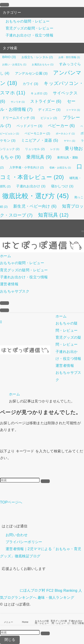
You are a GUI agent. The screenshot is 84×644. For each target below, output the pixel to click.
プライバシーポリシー (24, 542)
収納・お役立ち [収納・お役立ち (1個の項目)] (60, 168)
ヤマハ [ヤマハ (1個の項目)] (70, 141)
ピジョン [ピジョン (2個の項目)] (49, 118)
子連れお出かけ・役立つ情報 (29, 35)
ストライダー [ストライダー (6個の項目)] (46, 101)
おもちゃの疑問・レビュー (28, 21)
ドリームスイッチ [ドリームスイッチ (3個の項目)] (19, 118)
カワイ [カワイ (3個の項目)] (30, 84)
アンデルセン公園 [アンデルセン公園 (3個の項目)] (31, 73)
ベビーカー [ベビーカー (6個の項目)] (61, 126)
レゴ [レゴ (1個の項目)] (55, 149)
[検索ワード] (20, 480)
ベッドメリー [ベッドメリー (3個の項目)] (29, 126)
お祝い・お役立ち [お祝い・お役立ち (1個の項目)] (14, 64)
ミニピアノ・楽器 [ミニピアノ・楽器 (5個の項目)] (40, 140)
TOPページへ (11, 502)
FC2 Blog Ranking (62, 590)
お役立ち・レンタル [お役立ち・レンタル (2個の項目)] (37, 57)
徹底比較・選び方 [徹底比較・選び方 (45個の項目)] (36, 196)
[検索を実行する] (45, 481)
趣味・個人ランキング (56, 597)
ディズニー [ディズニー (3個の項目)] (49, 110)
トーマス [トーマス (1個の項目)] (73, 110)
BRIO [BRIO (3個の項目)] (9, 57)
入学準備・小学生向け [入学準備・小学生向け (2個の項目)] (27, 167)
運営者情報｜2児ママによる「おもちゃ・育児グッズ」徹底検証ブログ (41, 552)
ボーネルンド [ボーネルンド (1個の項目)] (65, 134)
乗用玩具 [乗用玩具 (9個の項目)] (39, 157)
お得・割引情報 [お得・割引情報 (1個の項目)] (69, 57)
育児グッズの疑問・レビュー (29, 28)
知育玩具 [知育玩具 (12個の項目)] (53, 215)
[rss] (83, 223)
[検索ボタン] (4, 303)
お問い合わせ (17, 535)
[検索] (83, 231)
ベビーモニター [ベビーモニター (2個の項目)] (37, 133)
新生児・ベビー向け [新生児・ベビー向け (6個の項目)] (35, 206)
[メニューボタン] (4, 310)
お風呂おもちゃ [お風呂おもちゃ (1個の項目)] (43, 64)
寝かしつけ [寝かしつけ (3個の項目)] (62, 186)
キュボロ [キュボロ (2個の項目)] (39, 93)
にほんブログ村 (23, 590)
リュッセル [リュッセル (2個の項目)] (35, 149)
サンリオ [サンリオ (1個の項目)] (18, 102)
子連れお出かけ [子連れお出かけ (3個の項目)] (31, 186)
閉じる (10, 640)
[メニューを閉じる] (4, 5)
